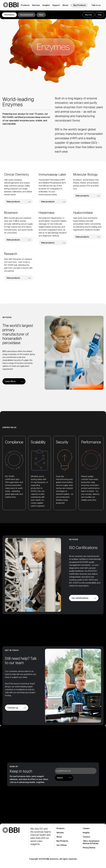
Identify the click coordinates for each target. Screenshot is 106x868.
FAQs (41, 15)
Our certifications (80, 598)
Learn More (10, 381)
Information (9, 15)
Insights (86, 833)
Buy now (88, 15)
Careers (86, 828)
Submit (60, 778)
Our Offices (62, 845)
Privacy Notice (89, 848)
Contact (86, 837)
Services (60, 833)
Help (100, 15)
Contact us (13, 708)
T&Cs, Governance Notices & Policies (91, 842)
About (59, 837)
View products (13, 202)
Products (60, 828)
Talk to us (96, 5)
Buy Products (80, 5)
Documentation (27, 15)
